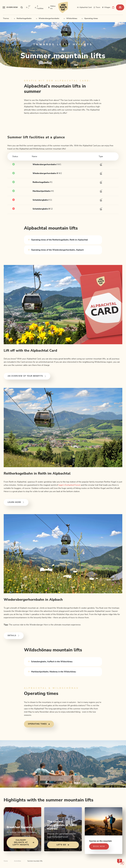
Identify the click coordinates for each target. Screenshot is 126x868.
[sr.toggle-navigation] (10, 7)
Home (6, 861)
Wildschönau (70, 18)
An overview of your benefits (27, 376)
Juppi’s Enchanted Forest (69, 485)
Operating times (90, 18)
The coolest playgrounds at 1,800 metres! (62, 825)
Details (14, 636)
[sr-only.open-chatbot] (121, 862)
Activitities (18, 861)
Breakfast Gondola (20, 827)
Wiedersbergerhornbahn (48, 18)
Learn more (16, 502)
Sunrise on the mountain (101, 841)
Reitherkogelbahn (23, 18)
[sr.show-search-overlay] (22, 7)
